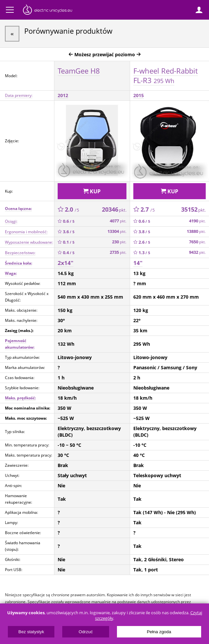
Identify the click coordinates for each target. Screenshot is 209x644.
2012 (63, 95)
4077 (118, 221)
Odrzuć (86, 632)
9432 (197, 252)
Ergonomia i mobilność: (26, 232)
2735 (118, 252)
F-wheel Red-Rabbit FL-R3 (166, 75)
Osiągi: (11, 221)
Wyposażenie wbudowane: (29, 242)
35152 (193, 209)
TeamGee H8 (79, 71)
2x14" (66, 263)
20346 (114, 209)
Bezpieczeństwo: (20, 253)
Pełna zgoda (159, 632)
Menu (10, 10)
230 (119, 242)
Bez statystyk (31, 632)
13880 (196, 231)
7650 (197, 242)
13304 (117, 231)
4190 (197, 221)
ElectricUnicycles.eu (47, 10)
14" (138, 263)
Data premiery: (19, 95)
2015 (139, 95)
